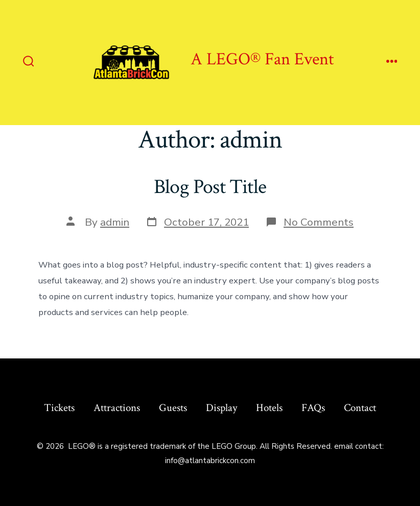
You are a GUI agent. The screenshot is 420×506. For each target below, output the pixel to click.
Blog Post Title (210, 187)
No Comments (319, 222)
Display (221, 408)
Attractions (117, 408)
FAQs (313, 408)
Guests (173, 408)
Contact (360, 408)
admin (115, 222)
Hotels (269, 408)
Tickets (59, 408)
